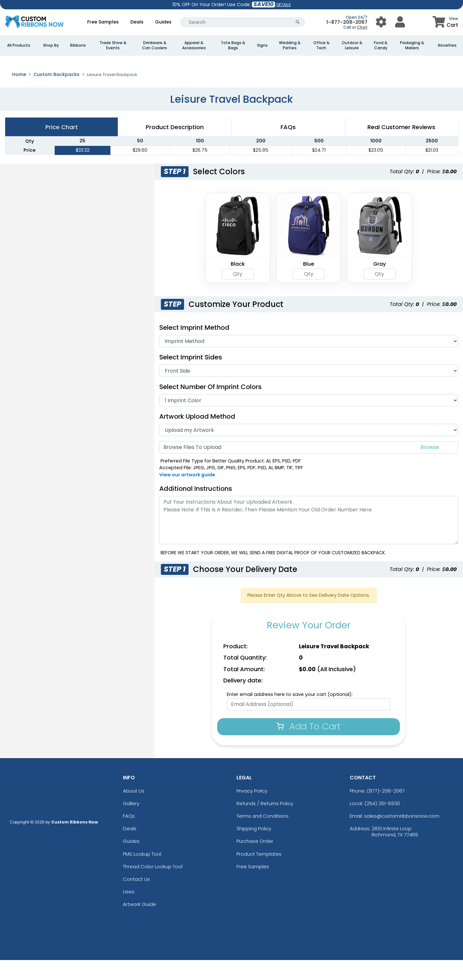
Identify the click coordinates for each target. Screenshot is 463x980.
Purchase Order (255, 861)
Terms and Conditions (263, 836)
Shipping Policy (254, 849)
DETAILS (284, 5)
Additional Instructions (196, 509)
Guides (163, 22)
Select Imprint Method (194, 347)
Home (19, 94)
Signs (262, 45)
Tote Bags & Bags (233, 45)
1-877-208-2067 (347, 22)
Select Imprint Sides (191, 377)
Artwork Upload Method (197, 436)
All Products (19, 45)
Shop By (51, 45)
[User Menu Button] (381, 22)
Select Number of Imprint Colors (210, 407)
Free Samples (103, 22)
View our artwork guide (187, 495)
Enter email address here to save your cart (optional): (290, 715)
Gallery (131, 823)
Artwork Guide (139, 924)
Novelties (447, 45)
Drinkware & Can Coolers (155, 45)
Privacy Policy (252, 811)
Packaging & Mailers (412, 45)
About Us (134, 811)
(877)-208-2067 (386, 811)
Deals (137, 22)
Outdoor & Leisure (352, 45)
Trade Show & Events (113, 45)
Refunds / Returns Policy (265, 823)
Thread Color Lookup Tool (153, 886)
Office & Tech (321, 45)
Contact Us (136, 899)
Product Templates (259, 874)
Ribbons (78, 45)
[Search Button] (298, 22)
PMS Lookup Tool (142, 874)
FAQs (129, 836)
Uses (129, 912)
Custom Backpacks (56, 94)
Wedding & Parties (290, 45)
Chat (362, 27)
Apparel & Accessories (194, 45)
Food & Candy (381, 45)
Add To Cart (309, 746)
